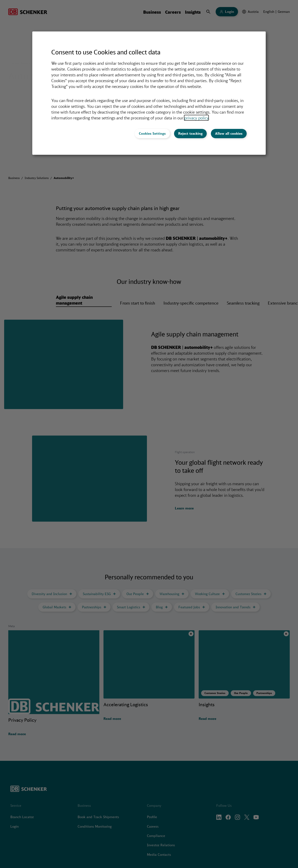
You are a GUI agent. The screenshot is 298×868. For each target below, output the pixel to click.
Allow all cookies (229, 133)
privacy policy (196, 118)
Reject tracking (190, 133)
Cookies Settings (152, 133)
